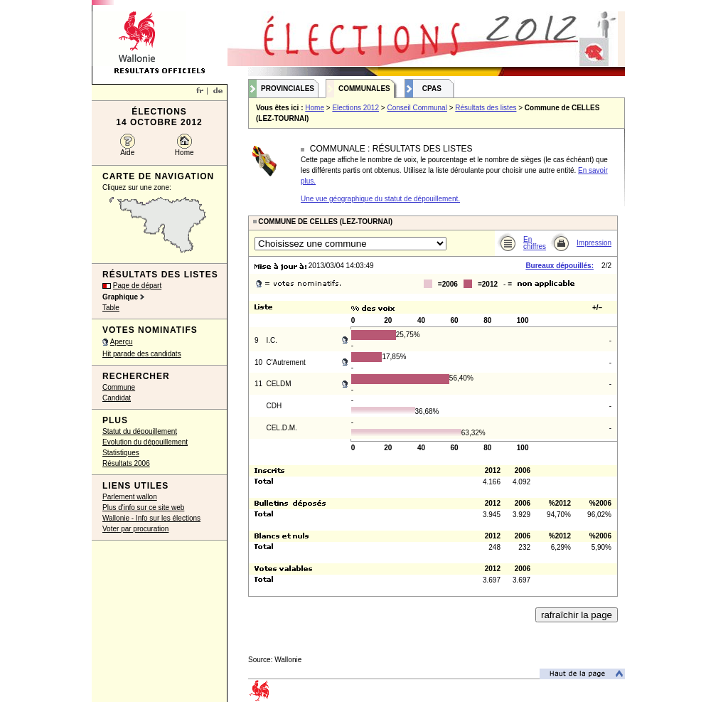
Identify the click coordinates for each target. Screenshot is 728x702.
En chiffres (535, 243)
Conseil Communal (417, 108)
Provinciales (288, 89)
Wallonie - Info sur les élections (151, 518)
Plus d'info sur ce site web (143, 507)
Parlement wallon (130, 497)
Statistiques (121, 453)
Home (184, 153)
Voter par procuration (135, 529)
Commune (119, 387)
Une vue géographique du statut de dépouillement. (380, 199)
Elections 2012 (355, 108)
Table (111, 308)
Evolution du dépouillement (145, 442)
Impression (594, 243)
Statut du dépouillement (140, 431)
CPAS (432, 89)
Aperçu (122, 342)
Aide (127, 153)
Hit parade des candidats (142, 354)
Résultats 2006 (126, 463)
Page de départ (137, 286)
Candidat (117, 398)
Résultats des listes (486, 108)
